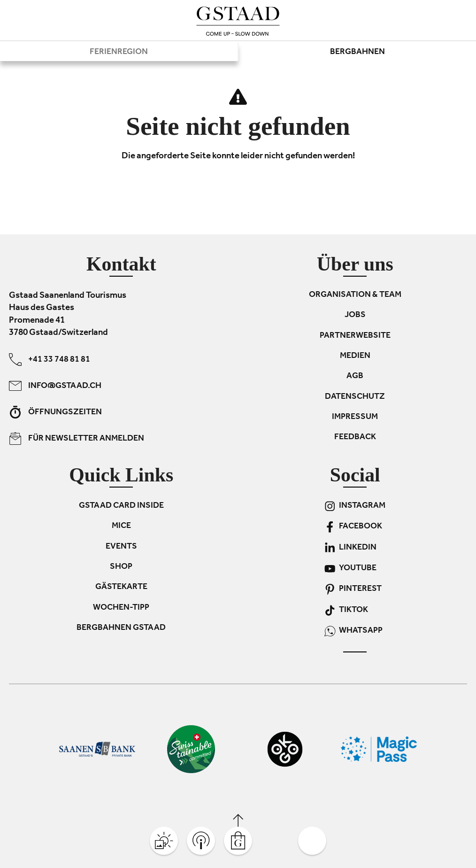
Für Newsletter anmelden (77, 438)
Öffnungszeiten (55, 412)
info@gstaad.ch (55, 386)
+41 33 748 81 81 (50, 360)
